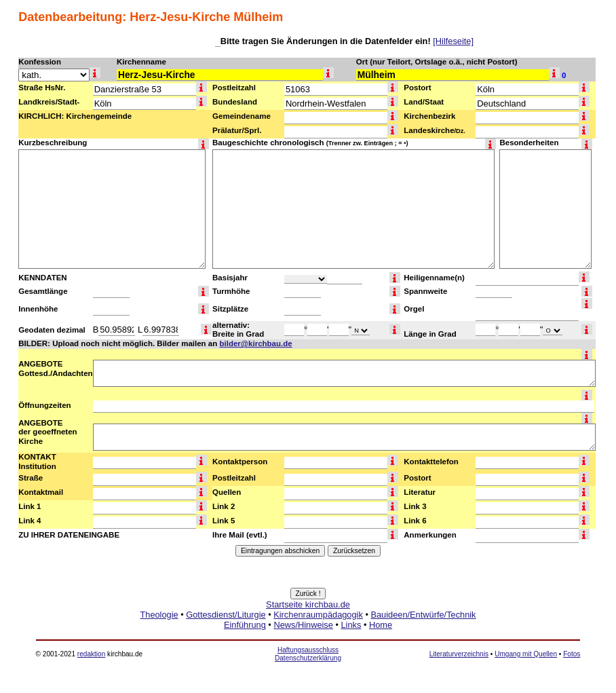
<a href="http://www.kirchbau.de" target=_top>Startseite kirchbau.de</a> (308, 630)
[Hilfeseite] (453, 41)
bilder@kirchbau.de (255, 343)
